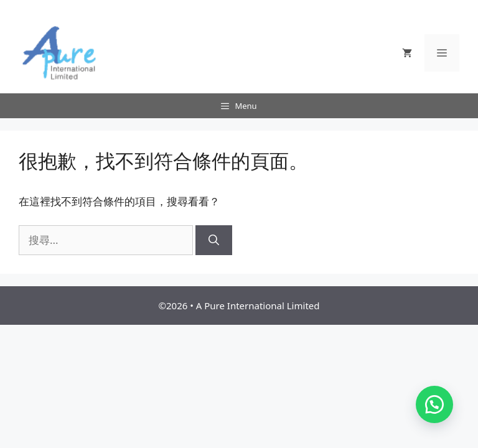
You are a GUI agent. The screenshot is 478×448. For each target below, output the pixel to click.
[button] (434, 404)
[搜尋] (214, 240)
